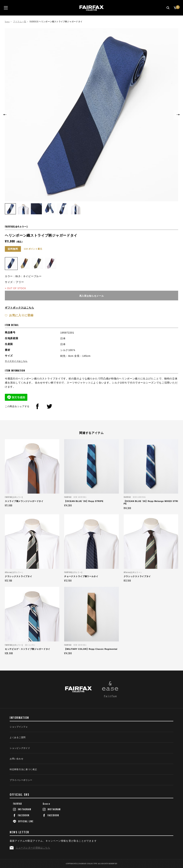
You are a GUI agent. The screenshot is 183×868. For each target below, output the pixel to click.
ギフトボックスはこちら (19, 308)
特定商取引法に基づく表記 (23, 769)
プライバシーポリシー (21, 780)
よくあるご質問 (18, 737)
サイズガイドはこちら (16, 361)
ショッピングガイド (20, 748)
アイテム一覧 (20, 22)
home (7, 22)
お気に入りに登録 (21, 315)
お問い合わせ (16, 759)
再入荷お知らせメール (92, 296)
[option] (91, 115)
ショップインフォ (19, 727)
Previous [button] (5, 115)
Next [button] (178, 115)
